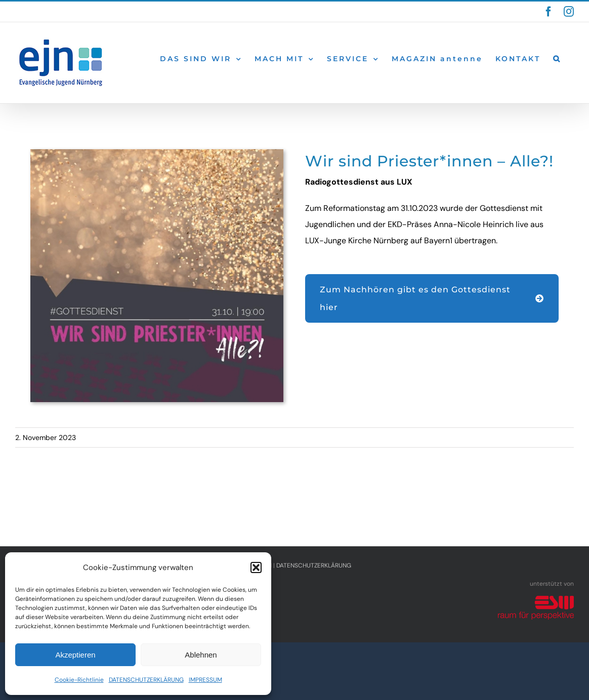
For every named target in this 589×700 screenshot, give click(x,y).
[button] (256, 567)
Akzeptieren (75, 655)
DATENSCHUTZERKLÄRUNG (146, 680)
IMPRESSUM (205, 680)
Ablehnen (201, 655)
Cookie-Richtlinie (79, 680)
